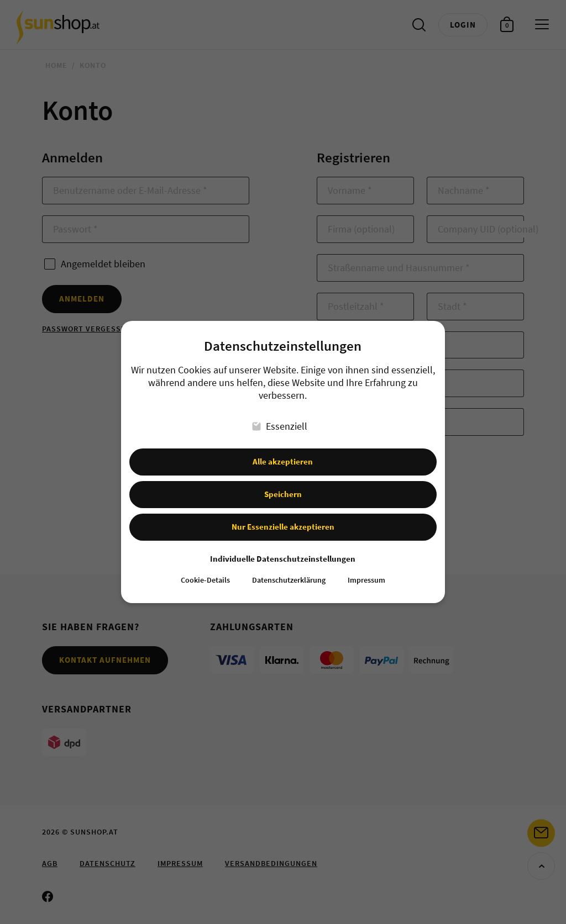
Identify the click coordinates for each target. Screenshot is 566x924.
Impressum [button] (366, 571)
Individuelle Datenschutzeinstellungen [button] (283, 549)
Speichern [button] (283, 484)
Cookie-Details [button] (205, 571)
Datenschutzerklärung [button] (289, 571)
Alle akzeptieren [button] (283, 452)
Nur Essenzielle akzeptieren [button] (283, 517)
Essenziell (280, 416)
